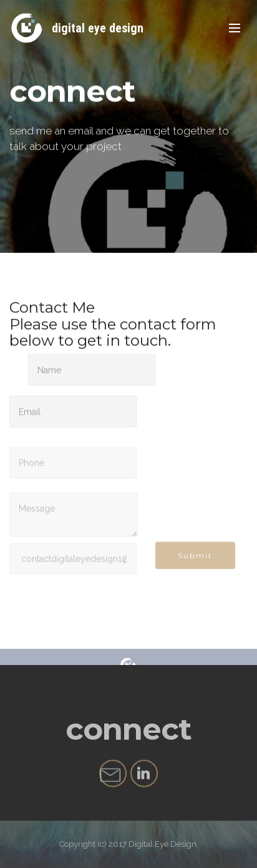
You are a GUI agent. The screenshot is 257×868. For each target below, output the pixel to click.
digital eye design (98, 28)
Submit (195, 559)
